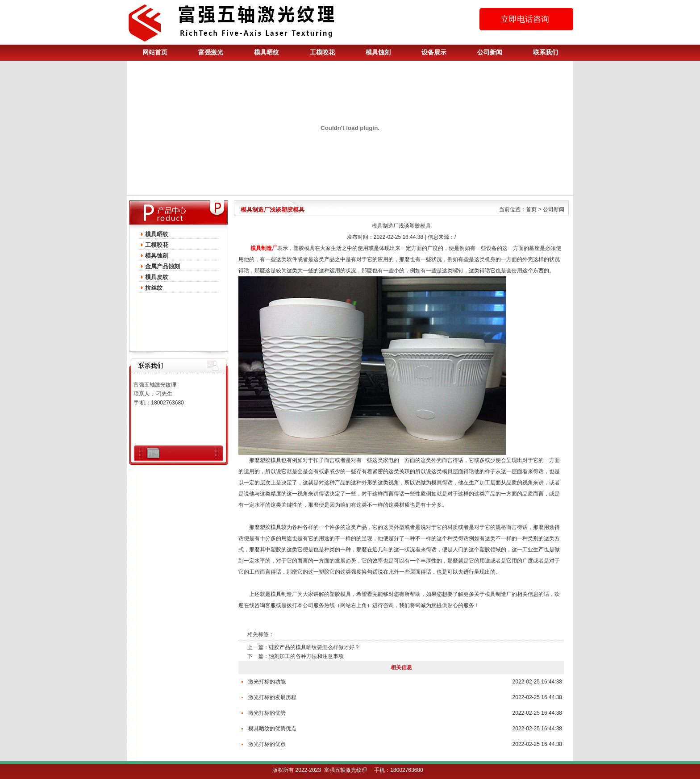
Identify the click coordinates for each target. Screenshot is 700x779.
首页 (531, 209)
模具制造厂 (284, 594)
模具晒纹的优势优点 (272, 729)
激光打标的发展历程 (272, 697)
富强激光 (211, 52)
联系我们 (546, 52)
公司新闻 (490, 52)
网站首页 (155, 52)
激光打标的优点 (267, 744)
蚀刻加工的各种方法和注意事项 (306, 656)
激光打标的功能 (267, 682)
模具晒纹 (267, 52)
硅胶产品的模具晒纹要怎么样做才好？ (314, 647)
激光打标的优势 (267, 713)
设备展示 (434, 52)
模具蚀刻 (378, 52)
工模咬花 (322, 52)
